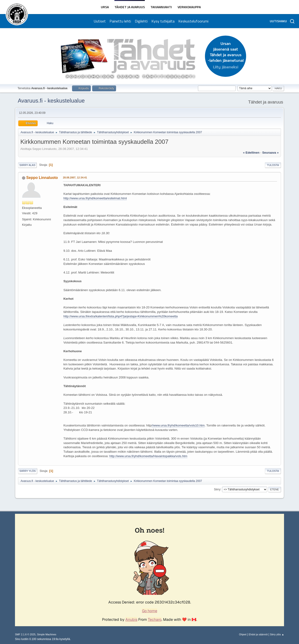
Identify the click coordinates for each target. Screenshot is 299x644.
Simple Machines (47, 634)
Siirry (217, 489)
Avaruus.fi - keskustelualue (51, 101)
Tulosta (273, 165)
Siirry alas (27, 165)
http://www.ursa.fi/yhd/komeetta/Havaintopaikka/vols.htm (148, 456)
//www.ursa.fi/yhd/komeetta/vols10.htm (178, 425)
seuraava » (270, 153)
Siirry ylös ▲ (277, 634)
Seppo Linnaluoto (42, 178)
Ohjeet (243, 634)
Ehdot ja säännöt (258, 634)
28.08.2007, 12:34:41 (75, 178)
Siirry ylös (28, 471)
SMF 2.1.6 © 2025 (25, 634)
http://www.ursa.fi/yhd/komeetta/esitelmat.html (95, 198)
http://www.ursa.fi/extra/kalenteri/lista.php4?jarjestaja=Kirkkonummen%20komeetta (121, 316)
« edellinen (251, 153)
